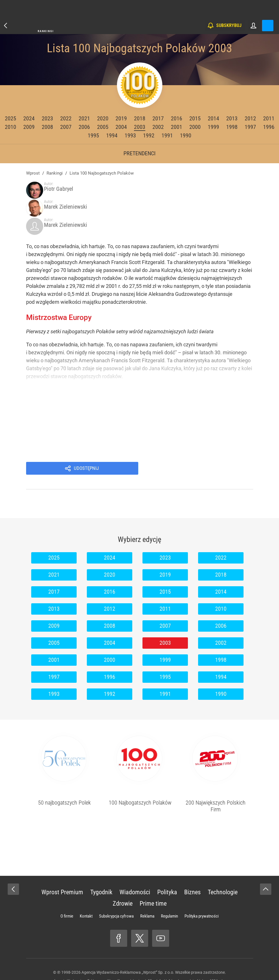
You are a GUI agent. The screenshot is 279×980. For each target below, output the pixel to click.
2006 (84, 127)
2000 (195, 127)
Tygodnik (101, 866)
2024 (29, 118)
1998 (232, 127)
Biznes (192, 866)
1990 (186, 135)
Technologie (223, 866)
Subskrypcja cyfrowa (116, 890)
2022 (66, 118)
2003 (140, 127)
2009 (29, 127)
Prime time (153, 877)
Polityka (167, 866)
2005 (103, 127)
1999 (213, 127)
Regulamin (169, 890)
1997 (250, 127)
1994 (112, 135)
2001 (177, 127)
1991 (167, 135)
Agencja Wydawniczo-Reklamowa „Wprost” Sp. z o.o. (128, 946)
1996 (269, 127)
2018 (140, 118)
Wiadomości (135, 866)
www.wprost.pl (149, 965)
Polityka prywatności (202, 890)
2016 (177, 118)
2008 (47, 127)
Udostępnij (203, 441)
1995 (93, 135)
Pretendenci (139, 153)
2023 (47, 118)
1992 (149, 135)
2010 (11, 127)
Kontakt (86, 890)
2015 (195, 118)
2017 (158, 118)
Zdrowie (123, 877)
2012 (250, 118)
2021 (84, 118)
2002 (158, 127)
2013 (232, 118)
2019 (121, 118)
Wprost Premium (62, 866)
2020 (103, 118)
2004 (121, 127)
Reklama (147, 890)
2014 (213, 118)
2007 (66, 127)
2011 (269, 118)
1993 (130, 135)
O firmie (67, 890)
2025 (11, 118)
